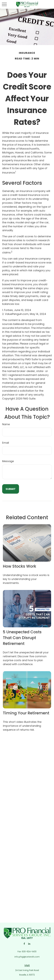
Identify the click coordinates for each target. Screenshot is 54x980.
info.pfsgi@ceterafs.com (27, 957)
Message (8, 461)
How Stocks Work (20, 566)
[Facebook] (24, 944)
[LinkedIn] (29, 944)
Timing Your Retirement (26, 713)
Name (6, 424)
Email (6, 443)
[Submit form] (11, 489)
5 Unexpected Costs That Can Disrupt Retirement (22, 638)
